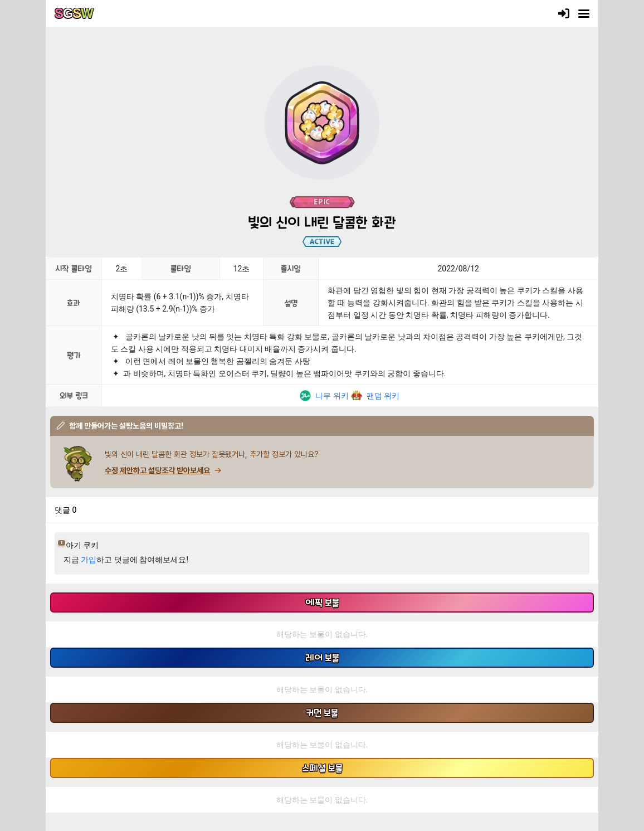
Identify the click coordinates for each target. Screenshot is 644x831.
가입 (89, 560)
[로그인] (564, 13)
